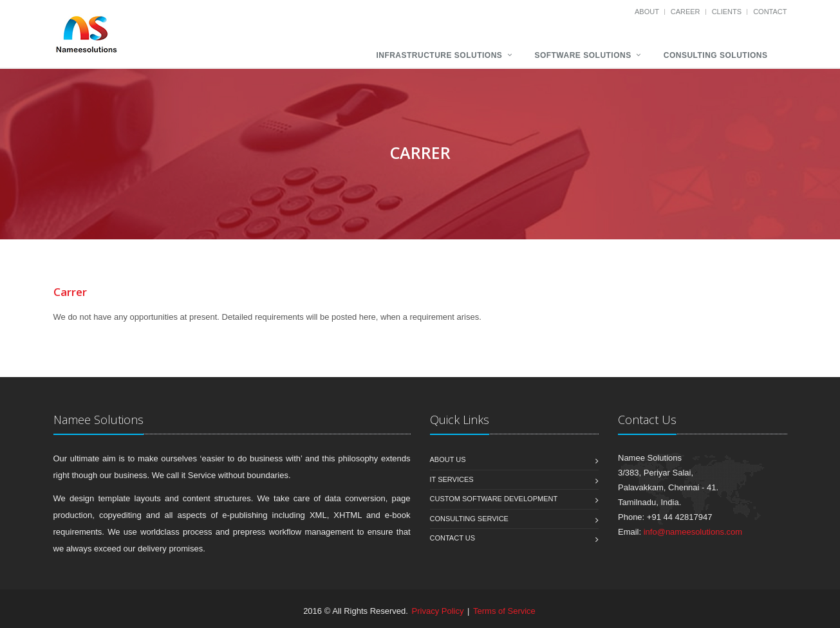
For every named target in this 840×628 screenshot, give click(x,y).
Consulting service (469, 519)
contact (770, 12)
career (686, 12)
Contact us (453, 538)
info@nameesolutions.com (693, 532)
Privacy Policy (438, 611)
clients (728, 12)
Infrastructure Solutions (439, 55)
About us (448, 459)
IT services (452, 479)
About (648, 12)
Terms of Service (504, 611)
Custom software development (494, 499)
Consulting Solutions (716, 55)
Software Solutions (583, 55)
